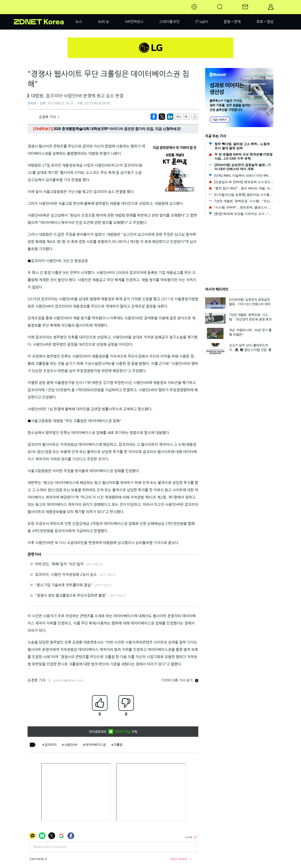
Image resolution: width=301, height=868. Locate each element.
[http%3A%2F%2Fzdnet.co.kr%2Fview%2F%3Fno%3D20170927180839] (170, 117)
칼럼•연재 (232, 22)
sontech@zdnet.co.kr (68, 680)
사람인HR (71, 745)
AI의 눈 (104, 22)
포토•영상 (265, 22)
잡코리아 (51, 745)
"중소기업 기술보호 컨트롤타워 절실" (64, 585)
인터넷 (32, 103)
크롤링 (118, 745)
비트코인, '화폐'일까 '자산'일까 (59, 564)
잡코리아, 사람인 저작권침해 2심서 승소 (66, 574)
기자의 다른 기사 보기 (180, 680)
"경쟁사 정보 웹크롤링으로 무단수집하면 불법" (71, 595)
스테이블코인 (169, 22)
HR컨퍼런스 (134, 22)
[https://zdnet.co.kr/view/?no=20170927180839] (154, 117)
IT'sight (202, 22)
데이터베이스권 (96, 745)
